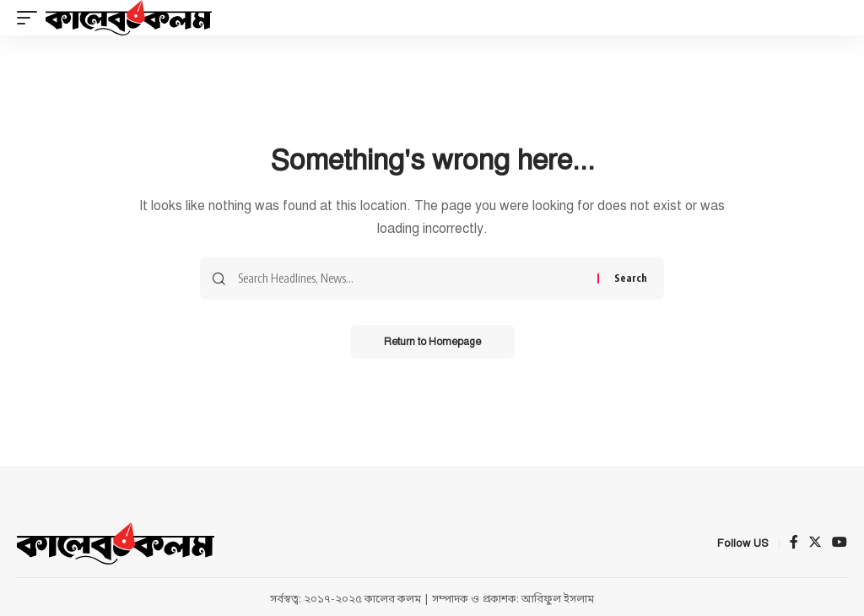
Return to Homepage (432, 342)
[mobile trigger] (31, 18)
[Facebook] (794, 543)
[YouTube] (840, 543)
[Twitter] (815, 543)
